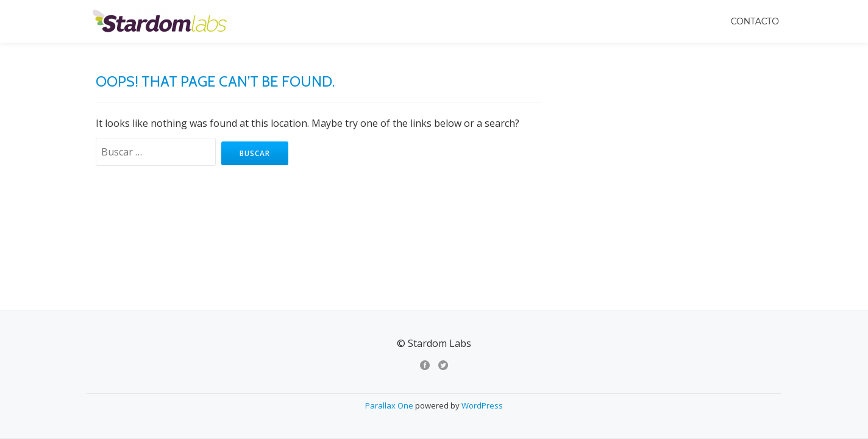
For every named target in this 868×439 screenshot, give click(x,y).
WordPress (482, 295)
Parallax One (390, 295)
